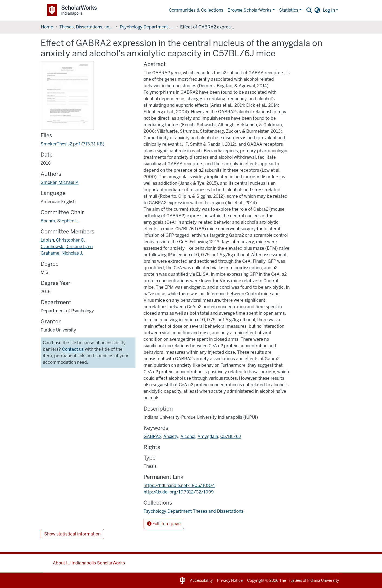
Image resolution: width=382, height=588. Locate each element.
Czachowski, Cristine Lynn (67, 247)
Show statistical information (72, 534)
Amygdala (208, 436)
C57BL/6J (231, 436)
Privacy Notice (230, 581)
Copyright (256, 581)
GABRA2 (152, 436)
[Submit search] (309, 10)
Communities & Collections (196, 10)
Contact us (73, 349)
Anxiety (171, 436)
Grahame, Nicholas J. (62, 253)
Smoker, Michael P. (60, 182)
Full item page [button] (164, 524)
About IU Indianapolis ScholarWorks (89, 563)
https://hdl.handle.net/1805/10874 (179, 485)
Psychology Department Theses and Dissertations (147, 27)
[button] (317, 10)
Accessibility (201, 581)
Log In (329, 10)
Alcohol (188, 436)
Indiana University (323, 581)
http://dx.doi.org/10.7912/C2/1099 (179, 492)
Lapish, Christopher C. (63, 240)
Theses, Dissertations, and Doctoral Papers (86, 27)
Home (47, 27)
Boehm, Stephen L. (60, 221)
